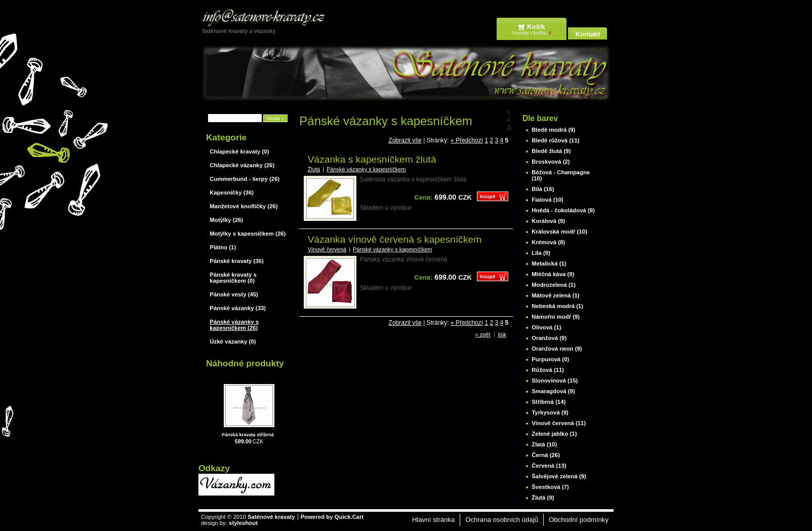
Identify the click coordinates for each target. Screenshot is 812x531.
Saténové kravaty (271, 517)
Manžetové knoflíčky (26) (243, 206)
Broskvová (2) (551, 162)
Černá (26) (546, 455)
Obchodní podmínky (579, 520)
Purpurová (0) (550, 359)
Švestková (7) (550, 487)
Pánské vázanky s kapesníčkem (366, 169)
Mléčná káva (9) (553, 274)
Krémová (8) (548, 242)
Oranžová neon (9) (557, 349)
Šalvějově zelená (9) (559, 476)
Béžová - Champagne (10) (561, 175)
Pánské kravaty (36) (236, 261)
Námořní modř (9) (556, 317)
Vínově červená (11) (559, 423)
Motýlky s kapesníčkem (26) (248, 234)
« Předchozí (467, 140)
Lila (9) (541, 253)
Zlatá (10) (544, 444)
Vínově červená (327, 249)
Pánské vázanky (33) (238, 308)
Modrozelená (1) (554, 285)
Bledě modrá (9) (553, 130)
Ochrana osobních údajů (502, 520)
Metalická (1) (549, 263)
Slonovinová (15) (555, 381)
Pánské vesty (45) (234, 294)
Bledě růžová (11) (555, 140)
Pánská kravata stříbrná (248, 435)
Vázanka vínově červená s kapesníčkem (395, 239)
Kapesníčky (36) (232, 193)
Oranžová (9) (549, 338)
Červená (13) (549, 466)
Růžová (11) (548, 370)
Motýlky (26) (226, 220)
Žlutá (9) (543, 498)
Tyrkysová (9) (550, 412)
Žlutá (314, 169)
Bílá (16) (543, 189)
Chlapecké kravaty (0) (239, 151)
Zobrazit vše (405, 140)
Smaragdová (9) (553, 391)
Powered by (332, 517)
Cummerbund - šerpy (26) (245, 179)
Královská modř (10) (559, 232)
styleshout (243, 523)
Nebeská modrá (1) (557, 306)
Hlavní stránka (433, 520)
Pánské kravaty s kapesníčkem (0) (233, 278)
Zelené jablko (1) (554, 434)
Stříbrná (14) (549, 402)
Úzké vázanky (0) (233, 342)
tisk (502, 334)
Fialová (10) (547, 200)
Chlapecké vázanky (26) (242, 165)
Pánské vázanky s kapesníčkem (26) (234, 325)
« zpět (483, 334)
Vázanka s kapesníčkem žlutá (372, 159)
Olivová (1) (546, 327)
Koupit (488, 196)
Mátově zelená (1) (555, 295)
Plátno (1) (223, 247)
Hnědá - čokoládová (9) (563, 210)
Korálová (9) (548, 221)
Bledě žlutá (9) (551, 151)
